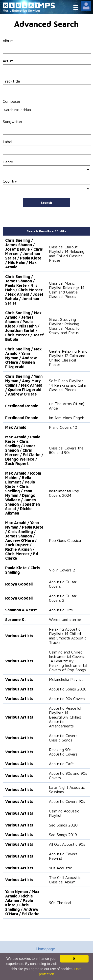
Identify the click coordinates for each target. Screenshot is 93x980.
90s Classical (60, 903)
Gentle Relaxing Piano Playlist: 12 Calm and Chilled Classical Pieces (68, 358)
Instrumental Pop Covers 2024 (64, 493)
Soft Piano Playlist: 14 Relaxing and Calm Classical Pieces (68, 385)
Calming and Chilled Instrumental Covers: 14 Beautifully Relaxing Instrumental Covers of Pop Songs (68, 661)
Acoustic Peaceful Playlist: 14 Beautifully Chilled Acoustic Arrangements (65, 717)
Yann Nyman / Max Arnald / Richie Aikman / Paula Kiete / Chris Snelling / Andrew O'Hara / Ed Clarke (22, 903)
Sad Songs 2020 (63, 825)
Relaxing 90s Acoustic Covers (63, 752)
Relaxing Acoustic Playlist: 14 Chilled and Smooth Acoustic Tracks (68, 636)
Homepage (46, 949)
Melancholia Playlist (66, 679)
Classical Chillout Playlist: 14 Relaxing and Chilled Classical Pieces (67, 254)
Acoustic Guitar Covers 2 (63, 598)
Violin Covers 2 (62, 570)
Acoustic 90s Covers (67, 699)
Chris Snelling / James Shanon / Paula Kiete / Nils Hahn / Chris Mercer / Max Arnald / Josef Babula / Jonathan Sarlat (24, 290)
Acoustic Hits (61, 610)
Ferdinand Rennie (22, 406)
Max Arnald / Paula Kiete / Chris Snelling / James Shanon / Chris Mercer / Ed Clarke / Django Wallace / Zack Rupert (24, 450)
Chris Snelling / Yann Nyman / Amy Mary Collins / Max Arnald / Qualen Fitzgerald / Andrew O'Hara (24, 385)
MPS (46, 5)
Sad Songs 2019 (63, 835)
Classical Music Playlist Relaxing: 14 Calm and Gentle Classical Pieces (67, 290)
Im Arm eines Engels (67, 418)
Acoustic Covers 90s (67, 801)
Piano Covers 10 (63, 427)
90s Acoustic (60, 868)
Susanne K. (15, 619)
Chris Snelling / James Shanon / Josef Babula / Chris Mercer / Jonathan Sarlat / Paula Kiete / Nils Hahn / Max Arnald (24, 254)
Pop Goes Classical (65, 540)
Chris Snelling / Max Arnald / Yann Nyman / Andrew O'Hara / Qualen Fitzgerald (23, 358)
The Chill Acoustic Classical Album (65, 880)
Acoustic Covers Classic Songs (63, 738)
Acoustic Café (61, 764)
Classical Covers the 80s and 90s (66, 450)
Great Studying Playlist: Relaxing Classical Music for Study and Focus (65, 326)
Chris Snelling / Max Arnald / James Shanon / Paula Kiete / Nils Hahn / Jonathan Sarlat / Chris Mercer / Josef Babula (24, 326)
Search (46, 203)
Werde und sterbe (65, 619)
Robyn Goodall (19, 584)
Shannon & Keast (21, 610)
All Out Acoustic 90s (67, 844)
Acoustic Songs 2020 (68, 689)
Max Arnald (16, 427)
